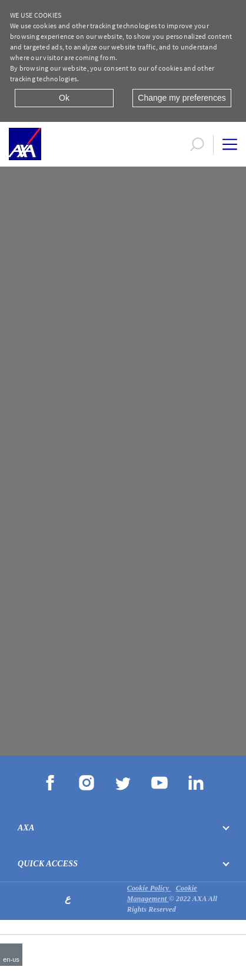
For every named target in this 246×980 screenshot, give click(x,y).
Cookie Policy (149, 888)
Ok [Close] (64, 98)
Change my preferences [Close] (182, 98)
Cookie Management (162, 893)
